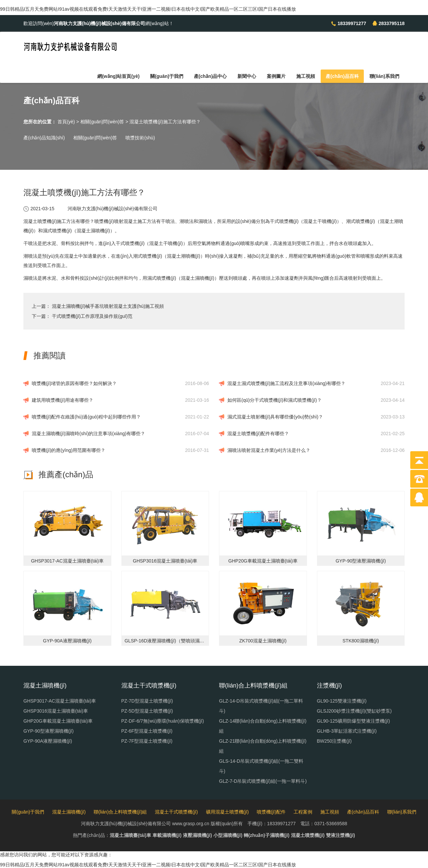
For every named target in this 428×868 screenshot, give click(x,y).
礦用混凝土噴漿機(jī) (227, 812)
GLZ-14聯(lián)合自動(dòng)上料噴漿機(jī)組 (263, 726)
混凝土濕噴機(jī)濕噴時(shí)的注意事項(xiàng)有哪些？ (88, 433)
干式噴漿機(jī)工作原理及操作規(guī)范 (92, 316)
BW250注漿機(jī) (334, 741)
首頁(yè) (66, 122)
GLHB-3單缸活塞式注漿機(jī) (347, 731)
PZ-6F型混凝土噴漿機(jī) (147, 731)
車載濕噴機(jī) (167, 835)
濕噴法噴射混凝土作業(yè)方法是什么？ (269, 450)
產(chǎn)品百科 (342, 76)
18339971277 (352, 23)
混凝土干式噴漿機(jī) (176, 812)
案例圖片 (276, 76)
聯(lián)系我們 (384, 76)
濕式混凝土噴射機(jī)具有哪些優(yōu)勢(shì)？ (275, 417)
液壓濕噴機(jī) (197, 835)
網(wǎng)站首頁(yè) (118, 76)
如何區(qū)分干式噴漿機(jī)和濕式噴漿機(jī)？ (275, 400)
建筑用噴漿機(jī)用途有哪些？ (63, 400)
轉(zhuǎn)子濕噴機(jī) (267, 835)
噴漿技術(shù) (140, 138)
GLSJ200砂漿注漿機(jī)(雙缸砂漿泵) (354, 711)
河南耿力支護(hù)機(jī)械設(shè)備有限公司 (113, 209)
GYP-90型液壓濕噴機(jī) (48, 731)
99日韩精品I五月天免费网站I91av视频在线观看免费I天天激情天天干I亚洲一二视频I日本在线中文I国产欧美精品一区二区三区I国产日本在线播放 (148, 9)
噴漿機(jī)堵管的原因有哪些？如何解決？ (74, 383)
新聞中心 (247, 76)
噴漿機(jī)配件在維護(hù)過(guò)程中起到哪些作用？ (86, 417)
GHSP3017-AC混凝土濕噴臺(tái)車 (60, 701)
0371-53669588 (331, 824)
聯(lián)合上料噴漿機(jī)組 (120, 812)
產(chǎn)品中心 (210, 76)
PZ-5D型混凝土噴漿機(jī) (147, 711)
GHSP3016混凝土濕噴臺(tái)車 (56, 711)
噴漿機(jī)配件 (271, 812)
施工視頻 (306, 76)
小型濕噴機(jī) (228, 835)
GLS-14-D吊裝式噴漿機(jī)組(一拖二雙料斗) (261, 766)
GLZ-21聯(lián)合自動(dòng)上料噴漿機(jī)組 (263, 746)
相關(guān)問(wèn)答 (102, 122)
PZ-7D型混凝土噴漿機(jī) (147, 701)
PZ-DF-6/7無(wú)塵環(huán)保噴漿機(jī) (163, 721)
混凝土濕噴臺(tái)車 (130, 835)
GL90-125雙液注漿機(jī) (342, 701)
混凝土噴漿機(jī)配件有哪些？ (258, 433)
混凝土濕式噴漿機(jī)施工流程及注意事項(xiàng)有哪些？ (286, 383)
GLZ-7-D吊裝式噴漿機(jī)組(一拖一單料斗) (263, 781)
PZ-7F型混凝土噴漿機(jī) (147, 741)
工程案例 (303, 812)
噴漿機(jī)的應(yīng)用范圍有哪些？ (69, 450)
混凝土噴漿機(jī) (308, 835)
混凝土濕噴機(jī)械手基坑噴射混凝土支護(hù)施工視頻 (108, 306)
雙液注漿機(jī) (341, 835)
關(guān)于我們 (167, 76)
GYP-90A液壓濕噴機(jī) (48, 741)
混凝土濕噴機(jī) (69, 812)
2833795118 (392, 23)
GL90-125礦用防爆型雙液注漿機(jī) (354, 721)
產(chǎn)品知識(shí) (44, 138)
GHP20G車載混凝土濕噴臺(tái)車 (58, 721)
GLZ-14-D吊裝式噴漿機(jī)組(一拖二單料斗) (261, 706)
